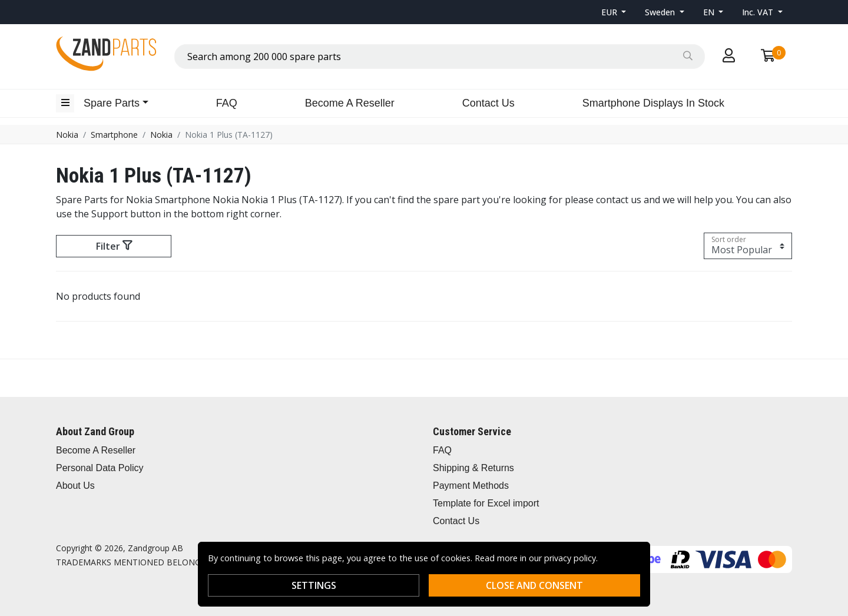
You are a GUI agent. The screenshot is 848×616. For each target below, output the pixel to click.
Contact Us (488, 103)
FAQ (227, 103)
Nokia (67, 135)
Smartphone (114, 135)
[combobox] (440, 57)
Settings (314, 585)
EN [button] (710, 12)
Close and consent (534, 585)
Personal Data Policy (100, 468)
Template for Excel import (486, 503)
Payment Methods (471, 486)
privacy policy (570, 558)
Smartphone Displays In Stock (653, 103)
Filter (114, 246)
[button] (614, 12)
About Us (75, 486)
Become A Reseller (350, 103)
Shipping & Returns (473, 468)
